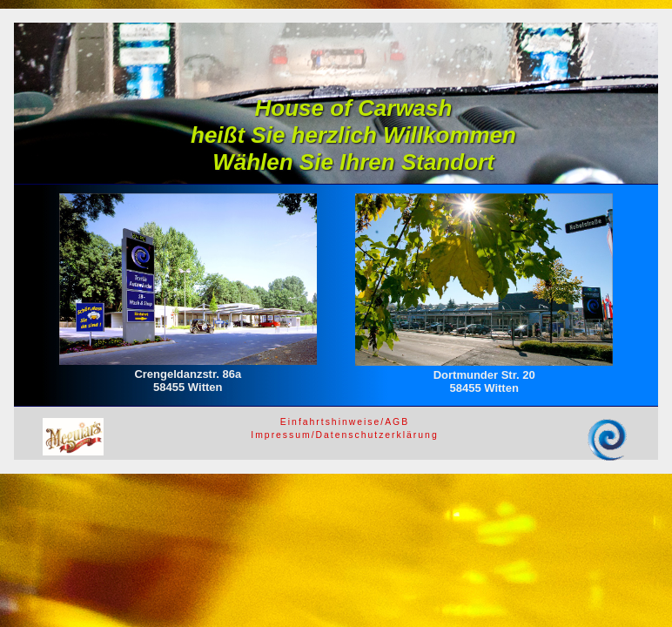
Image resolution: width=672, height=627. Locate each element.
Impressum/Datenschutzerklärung (344, 435)
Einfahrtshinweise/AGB (345, 422)
